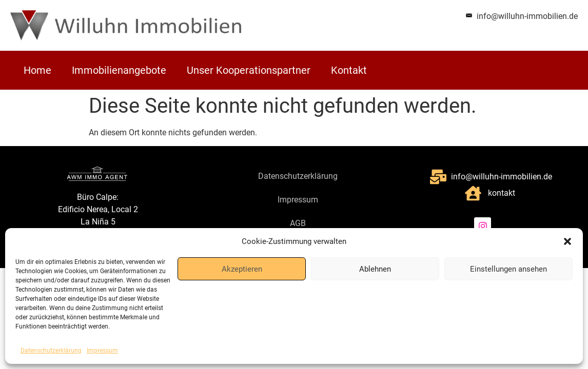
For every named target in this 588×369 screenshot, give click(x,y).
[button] (567, 241)
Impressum (102, 351)
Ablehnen (375, 269)
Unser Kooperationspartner (249, 70)
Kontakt (349, 70)
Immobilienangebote (119, 70)
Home (37, 70)
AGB (298, 223)
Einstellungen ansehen (508, 269)
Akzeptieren (242, 269)
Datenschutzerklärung (51, 351)
